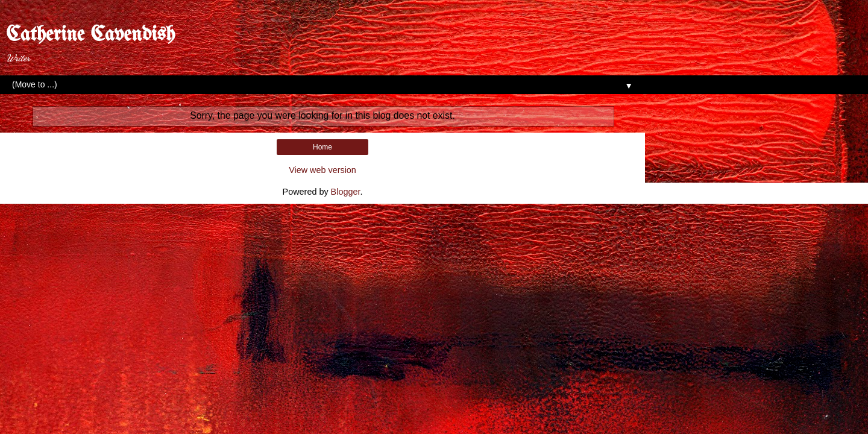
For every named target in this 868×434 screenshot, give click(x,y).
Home (322, 147)
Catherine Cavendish (90, 35)
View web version (322, 170)
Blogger (346, 192)
